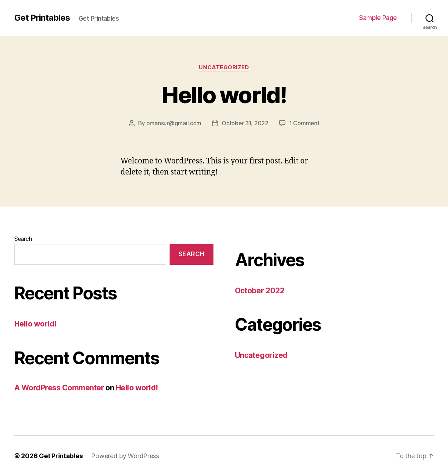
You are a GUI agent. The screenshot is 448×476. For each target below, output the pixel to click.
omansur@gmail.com (174, 123)
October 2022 (260, 291)
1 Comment (304, 123)
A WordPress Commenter (59, 388)
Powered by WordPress (125, 456)
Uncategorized (224, 67)
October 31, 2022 (245, 123)
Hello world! (224, 95)
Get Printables (42, 18)
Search (23, 239)
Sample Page (378, 18)
